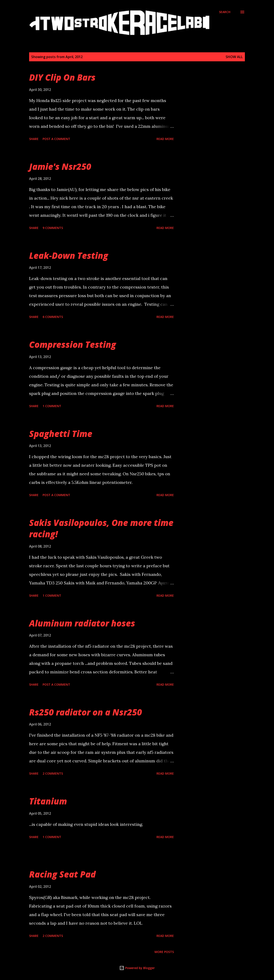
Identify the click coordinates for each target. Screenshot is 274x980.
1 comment (52, 406)
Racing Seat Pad (62, 874)
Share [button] (34, 139)
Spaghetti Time (61, 434)
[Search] (225, 12)
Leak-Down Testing (69, 255)
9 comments (53, 228)
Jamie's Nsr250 (60, 166)
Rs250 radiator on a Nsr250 (86, 712)
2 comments (53, 773)
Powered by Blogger (137, 968)
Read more (165, 139)
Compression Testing (73, 344)
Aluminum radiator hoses (82, 623)
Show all (234, 57)
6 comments (53, 317)
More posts (164, 952)
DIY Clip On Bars (62, 77)
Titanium (48, 801)
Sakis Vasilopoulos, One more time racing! (101, 528)
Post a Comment (56, 139)
